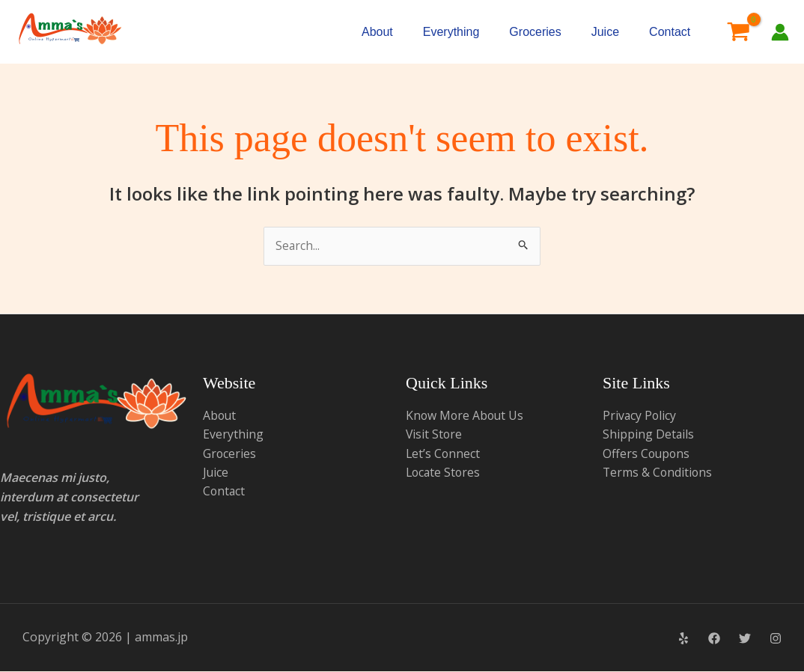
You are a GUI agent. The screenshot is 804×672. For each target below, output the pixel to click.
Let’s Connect (444, 454)
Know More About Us (466, 415)
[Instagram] (776, 638)
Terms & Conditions (658, 473)
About (377, 32)
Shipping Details (649, 435)
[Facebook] (714, 638)
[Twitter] (745, 638)
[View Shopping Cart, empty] (738, 32)
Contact (670, 32)
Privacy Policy (640, 415)
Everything (451, 32)
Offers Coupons (647, 454)
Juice (605, 32)
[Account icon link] (780, 32)
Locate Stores (444, 473)
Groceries (535, 32)
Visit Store (435, 435)
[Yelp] (683, 638)
